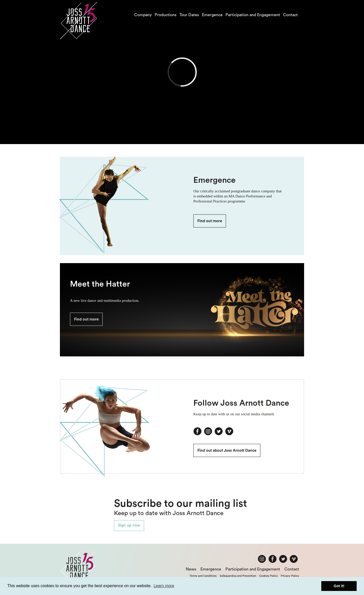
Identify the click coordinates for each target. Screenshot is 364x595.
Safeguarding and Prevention (238, 576)
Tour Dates (189, 15)
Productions (166, 15)
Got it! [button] (339, 586)
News (191, 569)
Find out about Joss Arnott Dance (227, 451)
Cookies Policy (268, 576)
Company (143, 15)
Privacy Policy (290, 576)
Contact (290, 15)
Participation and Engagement (253, 15)
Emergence (212, 15)
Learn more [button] (164, 586)
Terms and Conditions (203, 576)
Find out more (210, 221)
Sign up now (129, 525)
